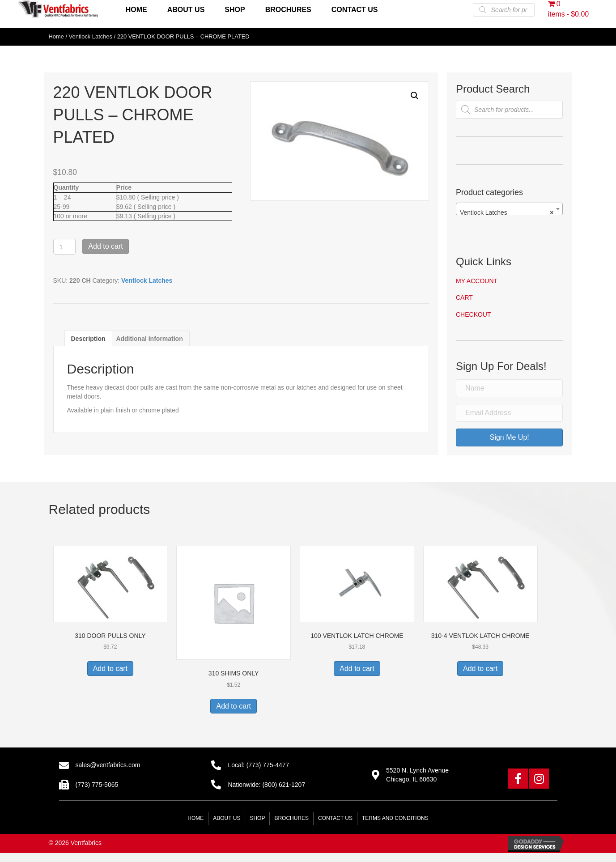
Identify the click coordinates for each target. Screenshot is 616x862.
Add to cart (105, 246)
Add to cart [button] (110, 669)
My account (477, 281)
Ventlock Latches (91, 36)
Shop (257, 818)
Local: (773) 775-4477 (258, 765)
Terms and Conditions (395, 818)
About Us (227, 818)
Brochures (291, 818)
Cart (464, 297)
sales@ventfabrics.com (108, 765)
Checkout (474, 314)
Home (56, 36)
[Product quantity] (65, 247)
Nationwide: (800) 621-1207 (266, 785)
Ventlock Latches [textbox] (507, 212)
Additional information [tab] (149, 339)
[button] (415, 96)
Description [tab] (88, 339)
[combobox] (510, 209)
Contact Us (335, 818)
